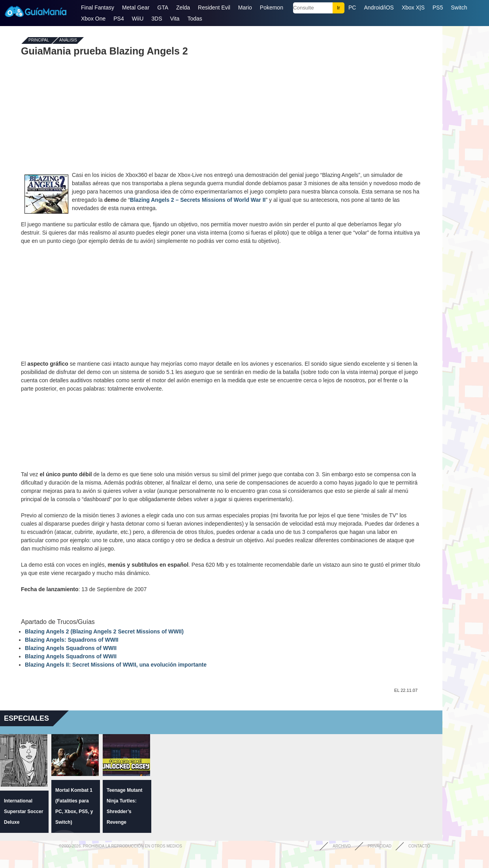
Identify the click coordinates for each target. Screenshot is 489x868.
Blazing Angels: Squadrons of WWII (72, 640)
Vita (175, 19)
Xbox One (93, 19)
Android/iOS (379, 8)
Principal (39, 40)
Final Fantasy (98, 8)
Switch (459, 8)
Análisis (68, 40)
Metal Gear (136, 8)
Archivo (342, 846)
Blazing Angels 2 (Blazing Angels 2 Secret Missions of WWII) (104, 631)
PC (352, 8)
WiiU (138, 19)
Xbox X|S (413, 8)
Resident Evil (214, 8)
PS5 (438, 8)
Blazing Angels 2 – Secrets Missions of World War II (198, 200)
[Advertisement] (221, 114)
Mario (245, 8)
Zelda (183, 8)
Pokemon (272, 8)
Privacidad (380, 846)
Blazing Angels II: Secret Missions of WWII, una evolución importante (116, 665)
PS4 (118, 19)
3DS (157, 19)
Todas (195, 19)
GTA (163, 8)
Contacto (419, 846)
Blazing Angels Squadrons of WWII (71, 648)
